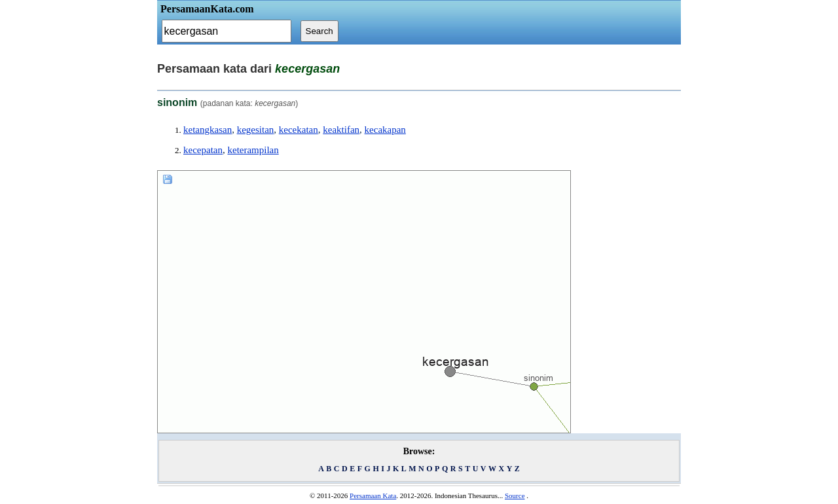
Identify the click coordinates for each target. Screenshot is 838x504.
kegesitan (256, 130)
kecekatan (299, 130)
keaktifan (341, 130)
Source (515, 495)
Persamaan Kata (373, 495)
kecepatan (203, 150)
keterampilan (253, 150)
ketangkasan (208, 130)
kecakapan (385, 130)
